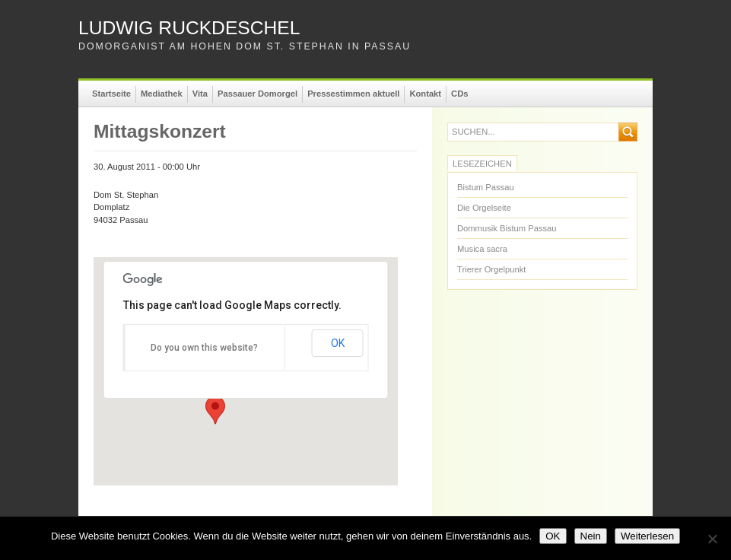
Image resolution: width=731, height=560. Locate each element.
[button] (215, 410)
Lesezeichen (482, 164)
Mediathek (162, 94)
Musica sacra (482, 249)
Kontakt (425, 94)
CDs (459, 94)
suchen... (474, 132)
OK (338, 343)
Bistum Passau (486, 187)
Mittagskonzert (160, 131)
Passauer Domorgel (257, 94)
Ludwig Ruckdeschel (189, 28)
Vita (200, 94)
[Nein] (712, 539)
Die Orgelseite (484, 208)
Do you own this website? (204, 348)
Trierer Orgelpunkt (491, 269)
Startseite (111, 94)
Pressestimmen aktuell (353, 94)
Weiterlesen (647, 536)
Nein (591, 536)
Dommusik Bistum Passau (507, 228)
